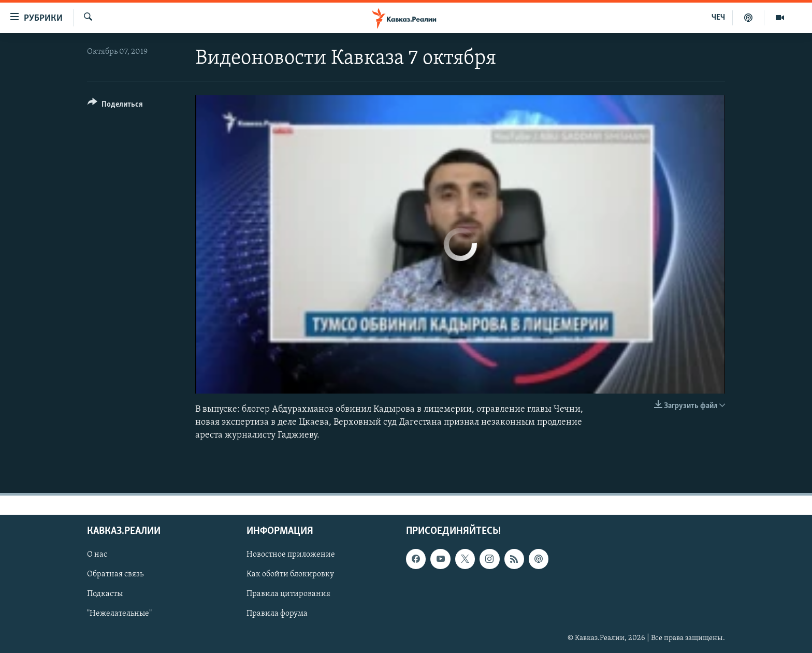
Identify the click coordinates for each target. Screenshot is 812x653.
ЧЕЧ (718, 18)
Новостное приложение (291, 555)
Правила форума (277, 614)
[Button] (115, 106)
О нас (97, 555)
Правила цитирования (288, 594)
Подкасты (105, 594)
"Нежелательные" (119, 614)
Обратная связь (115, 575)
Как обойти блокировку (290, 575)
